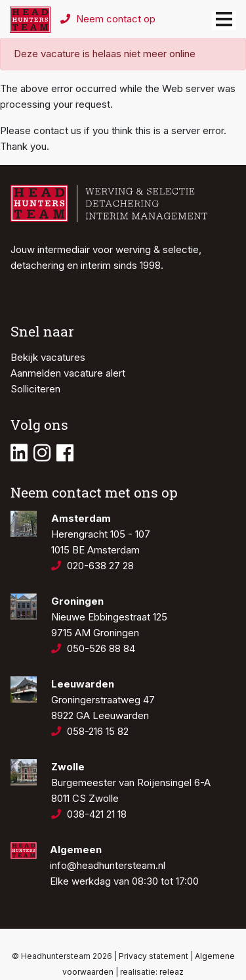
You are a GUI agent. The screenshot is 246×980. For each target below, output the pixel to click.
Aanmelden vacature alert (68, 373)
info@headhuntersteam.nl (108, 865)
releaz (172, 972)
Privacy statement (154, 956)
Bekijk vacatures (48, 357)
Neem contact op (108, 19)
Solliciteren (35, 389)
